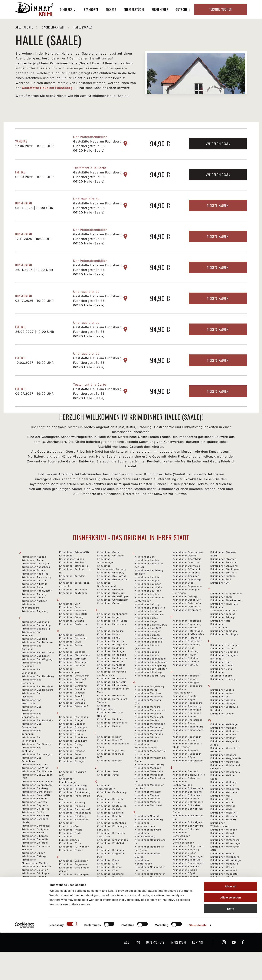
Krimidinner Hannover (111, 660)
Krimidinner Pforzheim (187, 656)
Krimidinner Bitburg (34, 875)
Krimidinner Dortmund (73, 704)
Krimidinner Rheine (185, 735)
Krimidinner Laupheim (148, 606)
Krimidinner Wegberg (223, 773)
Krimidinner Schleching (187, 810)
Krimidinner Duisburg (72, 718)
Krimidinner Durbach (72, 721)
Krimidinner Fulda (70, 852)
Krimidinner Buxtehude (73, 611)
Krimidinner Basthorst (35, 817)
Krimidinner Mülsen (147, 814)
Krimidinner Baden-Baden (38, 800)
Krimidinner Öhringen (186, 594)
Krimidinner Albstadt (34, 602)
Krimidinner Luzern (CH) (150, 694)
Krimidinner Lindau (147, 636)
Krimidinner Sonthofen (187, 902)
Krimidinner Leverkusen (150, 633)
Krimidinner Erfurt (70, 766)
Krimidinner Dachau (72, 653)
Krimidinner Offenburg (187, 591)
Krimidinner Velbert (222, 712)
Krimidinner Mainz (146, 708)
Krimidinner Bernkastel (36, 844)
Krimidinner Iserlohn (110, 779)
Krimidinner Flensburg (73, 804)
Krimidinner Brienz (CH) (74, 571)
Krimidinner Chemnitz (73, 629)
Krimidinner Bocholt (34, 895)
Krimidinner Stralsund (224, 581)
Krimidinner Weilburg (223, 801)
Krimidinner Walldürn (223, 756)
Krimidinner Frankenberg (75, 811)
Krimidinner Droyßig (72, 715)
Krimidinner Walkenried (225, 750)
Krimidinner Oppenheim (187, 605)
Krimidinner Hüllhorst (110, 738)
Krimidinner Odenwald (186, 584)
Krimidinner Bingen (33, 871)
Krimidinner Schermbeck (188, 807)
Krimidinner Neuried (147, 896)
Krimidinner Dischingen (74, 681)
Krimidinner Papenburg (187, 643)
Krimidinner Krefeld (109, 909)
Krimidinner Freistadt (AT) (75, 828)
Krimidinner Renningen (187, 728)
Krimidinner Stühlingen (225, 588)
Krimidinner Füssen (71, 869)
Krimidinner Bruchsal (72, 581)
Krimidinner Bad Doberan (37, 661)
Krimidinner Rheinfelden (188, 738)
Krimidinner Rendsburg (187, 725)
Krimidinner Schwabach (187, 824)
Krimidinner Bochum (34, 899)
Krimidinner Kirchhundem (113, 858)
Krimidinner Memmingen (150, 742)
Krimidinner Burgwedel (73, 608)
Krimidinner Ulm (220, 681)
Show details (198, 973)
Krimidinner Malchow (148, 712)
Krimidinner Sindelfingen (188, 882)
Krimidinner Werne (222, 818)
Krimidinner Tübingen (224, 649)
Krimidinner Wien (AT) (224, 831)
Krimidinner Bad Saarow (37, 763)
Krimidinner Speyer (185, 909)
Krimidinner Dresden (72, 711)
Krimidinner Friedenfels (74, 838)
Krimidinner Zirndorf (223, 917)
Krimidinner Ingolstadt (111, 769)
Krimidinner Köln (107, 889)
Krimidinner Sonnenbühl (188, 899)
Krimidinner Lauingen (148, 602)
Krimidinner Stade (184, 919)
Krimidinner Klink (108, 882)
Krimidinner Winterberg (225, 858)
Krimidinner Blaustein (35, 888)
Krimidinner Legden (147, 613)
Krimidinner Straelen (223, 577)
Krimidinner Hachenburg (112, 632)
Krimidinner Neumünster (150, 892)
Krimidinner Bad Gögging (37, 678)
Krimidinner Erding (71, 763)
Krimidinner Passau (185, 646)
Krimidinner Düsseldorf (74, 725)
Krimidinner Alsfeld (33, 606)
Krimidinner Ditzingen (73, 684)
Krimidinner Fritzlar (71, 848)
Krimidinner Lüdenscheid (150, 677)
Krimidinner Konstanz (110, 892)
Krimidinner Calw (70, 622)
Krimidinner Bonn (32, 905)
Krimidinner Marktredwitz (151, 729)
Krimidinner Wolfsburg (224, 882)
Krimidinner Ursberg (223, 698)
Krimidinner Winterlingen (226, 862)
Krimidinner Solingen (186, 895)
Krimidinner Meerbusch (149, 735)
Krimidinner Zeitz (221, 913)
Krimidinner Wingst (222, 852)
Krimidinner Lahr (145, 575)
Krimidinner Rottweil (185, 769)
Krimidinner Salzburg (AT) (189, 793)
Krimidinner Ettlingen (72, 780)
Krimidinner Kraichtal (110, 906)
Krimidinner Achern (34, 589)
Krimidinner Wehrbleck (225, 780)
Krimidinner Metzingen (149, 752)
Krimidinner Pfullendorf (187, 660)
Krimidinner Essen (70, 773)
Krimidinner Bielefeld (35, 861)
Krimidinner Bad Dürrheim (38, 671)
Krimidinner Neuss (146, 899)
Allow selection (230, 945)
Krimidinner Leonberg (148, 630)
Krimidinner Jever (108, 793)
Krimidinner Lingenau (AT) (151, 643)
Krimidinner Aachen (34, 575)
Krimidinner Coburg (71, 636)
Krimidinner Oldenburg (187, 598)
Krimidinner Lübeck (147, 670)
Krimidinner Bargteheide (37, 810)
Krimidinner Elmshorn (73, 749)
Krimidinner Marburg (148, 725)
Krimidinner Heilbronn (111, 680)
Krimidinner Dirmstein (73, 677)
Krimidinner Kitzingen (111, 869)
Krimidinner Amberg (34, 613)
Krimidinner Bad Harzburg (38, 695)
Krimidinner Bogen (33, 902)
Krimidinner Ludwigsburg (150, 684)
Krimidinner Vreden (222, 732)
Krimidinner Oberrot (185, 574)
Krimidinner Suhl (221, 598)
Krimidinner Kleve (108, 879)
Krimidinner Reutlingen (187, 732)
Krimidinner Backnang (35, 640)
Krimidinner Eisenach (72, 742)
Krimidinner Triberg (223, 636)
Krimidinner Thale (221, 615)
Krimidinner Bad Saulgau (37, 773)
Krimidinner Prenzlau (186, 680)
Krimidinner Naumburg (149, 838)
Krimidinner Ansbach (34, 619)
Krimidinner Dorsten (72, 701)
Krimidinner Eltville (71, 752)
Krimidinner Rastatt (185, 698)
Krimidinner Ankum (33, 616)
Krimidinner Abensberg (36, 585)
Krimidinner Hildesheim (112, 697)
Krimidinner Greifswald (111, 594)
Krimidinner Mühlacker (149, 793)
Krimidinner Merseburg (149, 746)
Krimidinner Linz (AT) (148, 647)
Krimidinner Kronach (110, 916)
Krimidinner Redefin (185, 715)
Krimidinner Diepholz (72, 670)
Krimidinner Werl (221, 814)
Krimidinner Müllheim (148, 810)
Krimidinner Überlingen (225, 664)
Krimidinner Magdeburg (149, 705)
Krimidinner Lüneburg (148, 691)
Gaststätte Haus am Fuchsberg (47, 88)
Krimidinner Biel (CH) (35, 858)
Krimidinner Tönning (223, 632)
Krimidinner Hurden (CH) (112, 741)
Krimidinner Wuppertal (224, 892)
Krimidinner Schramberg (188, 820)
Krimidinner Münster (147, 820)
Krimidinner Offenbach (187, 588)
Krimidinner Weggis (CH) (226, 777)
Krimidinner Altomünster (37, 609)
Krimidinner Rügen (184, 776)
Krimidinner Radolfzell (187, 694)
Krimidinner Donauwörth (74, 694)
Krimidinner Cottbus (72, 639)
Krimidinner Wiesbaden (225, 835)
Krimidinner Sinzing (185, 888)
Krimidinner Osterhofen (187, 622)
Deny (231, 956)
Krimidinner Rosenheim (187, 755)
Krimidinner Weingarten (225, 807)
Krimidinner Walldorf (223, 753)
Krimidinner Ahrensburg (36, 596)
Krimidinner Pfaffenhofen (188, 653)
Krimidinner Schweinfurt (188, 844)
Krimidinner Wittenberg (225, 875)
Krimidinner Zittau (222, 920)
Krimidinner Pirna (184, 666)
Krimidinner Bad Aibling (36, 644)
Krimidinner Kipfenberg (111, 841)
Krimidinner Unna (221, 687)
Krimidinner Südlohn (223, 594)
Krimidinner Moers (146, 759)
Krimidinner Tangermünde (226, 612)
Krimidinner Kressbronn (112, 913)
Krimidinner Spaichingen (188, 905)
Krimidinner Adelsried (35, 592)
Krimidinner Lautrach (148, 609)
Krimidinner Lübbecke (148, 660)
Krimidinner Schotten (186, 817)
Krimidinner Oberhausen (188, 571)
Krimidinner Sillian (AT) (187, 878)
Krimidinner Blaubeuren (36, 885)
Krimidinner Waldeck (223, 746)
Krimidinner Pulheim (185, 683)
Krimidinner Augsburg (35, 630)
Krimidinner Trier (221, 639)
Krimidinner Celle (70, 626)
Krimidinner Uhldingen (224, 670)
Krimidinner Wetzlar (223, 824)
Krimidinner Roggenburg (188, 745)
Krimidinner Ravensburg (188, 704)
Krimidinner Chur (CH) (73, 632)
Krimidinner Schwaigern (188, 841)
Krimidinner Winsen (223, 855)
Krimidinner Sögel (184, 892)
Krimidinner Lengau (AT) (150, 626)
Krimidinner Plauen (185, 673)
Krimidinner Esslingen (73, 776)
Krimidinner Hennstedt (111, 683)
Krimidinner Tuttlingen (224, 653)
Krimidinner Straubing (224, 584)
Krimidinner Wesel (222, 821)
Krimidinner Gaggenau (73, 883)
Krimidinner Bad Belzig (36, 647)
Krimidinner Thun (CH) (224, 622)
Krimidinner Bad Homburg (38, 708)
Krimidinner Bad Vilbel (35, 786)
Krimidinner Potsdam (186, 677)
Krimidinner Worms (222, 886)
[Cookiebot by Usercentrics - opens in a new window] (24, 973)
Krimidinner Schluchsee (187, 814)
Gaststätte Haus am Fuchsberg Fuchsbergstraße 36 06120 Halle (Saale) (97, 164)
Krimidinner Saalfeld (185, 790)
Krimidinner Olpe (183, 601)
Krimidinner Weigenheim (226, 790)
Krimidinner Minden (147, 756)
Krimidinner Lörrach (147, 653)
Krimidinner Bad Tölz (34, 783)
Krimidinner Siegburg (186, 868)
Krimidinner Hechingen (111, 670)
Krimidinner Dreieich (72, 708)
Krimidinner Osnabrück (187, 618)
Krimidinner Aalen (33, 579)
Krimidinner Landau (147, 579)
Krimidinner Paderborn (187, 639)
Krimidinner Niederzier (149, 923)
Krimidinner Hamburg (110, 649)
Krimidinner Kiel (107, 838)
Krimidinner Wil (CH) (223, 838)
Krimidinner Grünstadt (111, 611)
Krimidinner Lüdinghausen (151, 681)
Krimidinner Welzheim (224, 811)
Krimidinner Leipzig (147, 623)
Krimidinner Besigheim (36, 848)
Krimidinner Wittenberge (226, 879)
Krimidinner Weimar (223, 804)
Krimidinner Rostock (185, 759)
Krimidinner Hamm (109, 653)
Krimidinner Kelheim (110, 828)
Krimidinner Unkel (222, 684)
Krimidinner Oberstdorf (187, 577)
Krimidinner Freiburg (72, 824)
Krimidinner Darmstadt (73, 657)
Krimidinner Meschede (149, 749)
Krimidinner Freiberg (72, 821)
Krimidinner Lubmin (147, 674)
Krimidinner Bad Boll (34, 657)
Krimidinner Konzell (109, 896)
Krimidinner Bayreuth (35, 824)
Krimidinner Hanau (109, 656)
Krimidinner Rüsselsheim (188, 779)
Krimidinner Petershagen (188, 649)
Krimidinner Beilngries (35, 827)
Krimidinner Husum (109, 745)
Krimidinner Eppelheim (73, 759)
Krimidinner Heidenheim (112, 677)
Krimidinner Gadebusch (74, 879)
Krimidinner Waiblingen (225, 743)
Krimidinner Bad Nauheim (37, 739)
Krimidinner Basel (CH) (36, 814)
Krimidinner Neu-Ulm (148, 848)
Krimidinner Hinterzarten (113, 704)
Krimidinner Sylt (220, 601)
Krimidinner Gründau (110, 608)
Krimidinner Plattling (185, 670)
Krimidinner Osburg (185, 615)
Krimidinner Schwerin (186, 848)
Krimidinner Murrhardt (149, 824)
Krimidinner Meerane (148, 732)
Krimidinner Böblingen (35, 892)
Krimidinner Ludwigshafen (151, 687)
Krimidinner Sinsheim (186, 885)
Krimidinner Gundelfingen (113, 615)
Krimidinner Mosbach (148, 786)
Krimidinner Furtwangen (74, 865)
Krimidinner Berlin (33, 831)
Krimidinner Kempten (110, 835)
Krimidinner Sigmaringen (188, 875)
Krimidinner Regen (184, 718)
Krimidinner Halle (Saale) (113, 639)
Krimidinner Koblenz (110, 886)
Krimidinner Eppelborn (73, 756)
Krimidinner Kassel (109, 821)
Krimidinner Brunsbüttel (74, 584)
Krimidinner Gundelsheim (113, 618)
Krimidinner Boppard (34, 916)
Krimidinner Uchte (222, 667)
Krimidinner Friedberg (73, 835)
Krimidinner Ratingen (186, 701)
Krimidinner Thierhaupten (226, 619)
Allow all (231, 934)
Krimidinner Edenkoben (74, 735)
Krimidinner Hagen (109, 636)
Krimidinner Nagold (147, 835)
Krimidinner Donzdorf (73, 698)
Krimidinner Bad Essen (35, 674)
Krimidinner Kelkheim (110, 831)
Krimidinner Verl (220, 715)
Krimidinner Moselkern (149, 790)
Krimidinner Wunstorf (224, 889)
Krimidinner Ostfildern (186, 625)
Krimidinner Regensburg (188, 721)
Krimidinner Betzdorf (34, 851)
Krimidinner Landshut (148, 596)
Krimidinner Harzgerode (112, 663)
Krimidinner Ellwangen (73, 746)
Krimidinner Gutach (109, 622)
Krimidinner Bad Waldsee (37, 790)
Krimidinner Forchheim (73, 807)
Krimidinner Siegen (185, 871)
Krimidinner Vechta (222, 708)
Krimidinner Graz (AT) (111, 591)
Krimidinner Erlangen (72, 769)
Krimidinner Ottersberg (187, 628)
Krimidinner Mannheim (149, 715)
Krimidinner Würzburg (224, 896)
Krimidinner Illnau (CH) (111, 759)
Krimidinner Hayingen (111, 666)
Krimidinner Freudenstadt (75, 831)
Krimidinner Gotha (108, 571)
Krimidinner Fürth (70, 862)
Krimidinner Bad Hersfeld (37, 705)
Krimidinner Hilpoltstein (112, 700)
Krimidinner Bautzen (34, 820)
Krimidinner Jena (108, 790)
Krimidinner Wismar (223, 872)
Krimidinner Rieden (185, 742)
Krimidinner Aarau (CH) (36, 582)
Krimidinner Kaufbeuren (112, 824)
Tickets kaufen (218, 224)
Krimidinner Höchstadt (111, 714)
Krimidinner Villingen (223, 722)
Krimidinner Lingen (147, 640)
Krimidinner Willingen (224, 848)
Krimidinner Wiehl (221, 828)
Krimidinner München (148, 817)
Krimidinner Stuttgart (224, 591)
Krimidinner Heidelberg (111, 673)
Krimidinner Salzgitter (186, 797)
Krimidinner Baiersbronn (37, 803)
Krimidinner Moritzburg (149, 783)
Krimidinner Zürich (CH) (225, 923)
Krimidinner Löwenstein (149, 657)
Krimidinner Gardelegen (74, 893)
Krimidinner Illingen (109, 755)
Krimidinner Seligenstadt (188, 865)
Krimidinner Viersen (223, 718)
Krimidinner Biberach (35, 854)
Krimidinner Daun (70, 660)
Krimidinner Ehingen (72, 739)
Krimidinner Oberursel (186, 581)
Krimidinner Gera (70, 923)
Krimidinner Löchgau (148, 650)
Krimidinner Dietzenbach (75, 674)
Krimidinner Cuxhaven (73, 643)
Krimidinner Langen (147, 599)
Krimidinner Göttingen (111, 574)
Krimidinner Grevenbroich (113, 598)
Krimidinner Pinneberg (187, 663)
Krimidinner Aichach (34, 599)
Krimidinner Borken (34, 919)
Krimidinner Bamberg (35, 807)
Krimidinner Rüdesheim (187, 772)
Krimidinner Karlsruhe (111, 818)
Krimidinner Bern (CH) (35, 834)
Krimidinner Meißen (147, 739)
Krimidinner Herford (110, 687)
